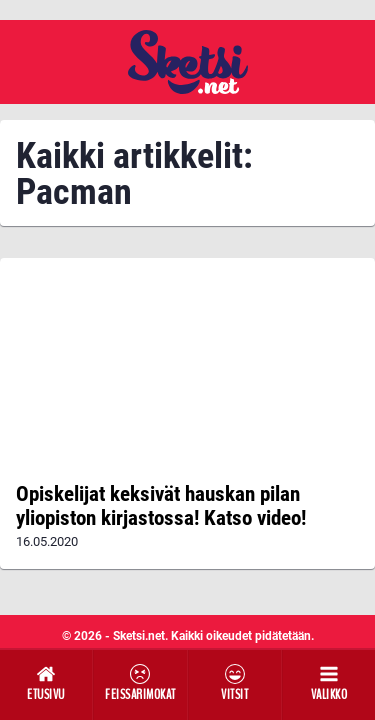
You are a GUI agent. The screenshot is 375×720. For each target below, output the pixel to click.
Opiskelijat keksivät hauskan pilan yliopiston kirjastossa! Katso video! (161, 506)
